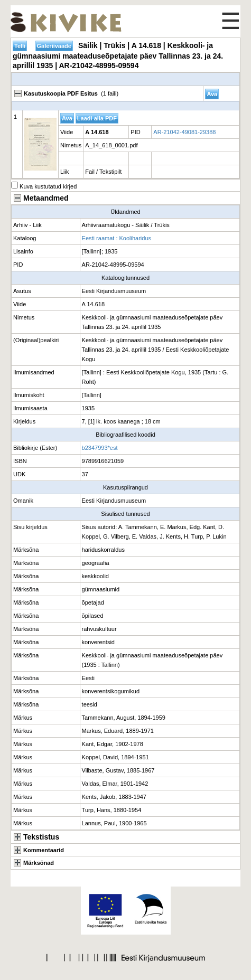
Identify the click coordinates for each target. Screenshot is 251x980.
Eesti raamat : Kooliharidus (117, 238)
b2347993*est (100, 448)
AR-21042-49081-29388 (184, 132)
